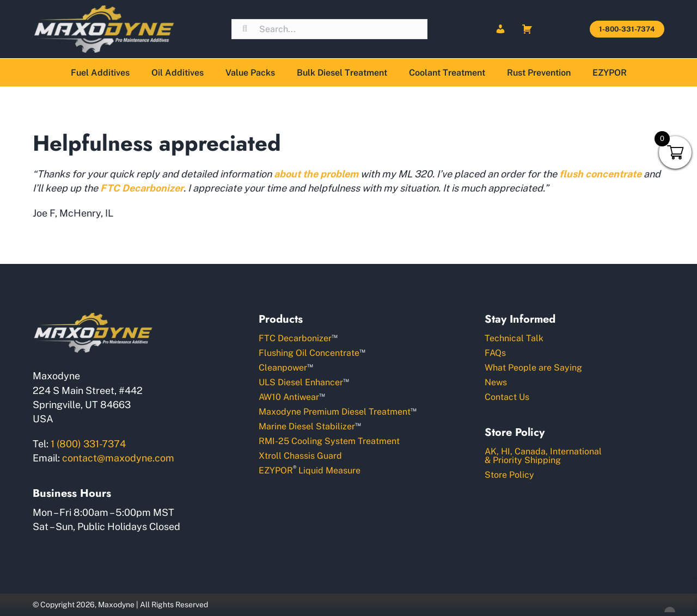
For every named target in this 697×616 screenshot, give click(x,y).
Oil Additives (178, 73)
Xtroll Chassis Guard (300, 456)
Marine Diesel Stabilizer (310, 426)
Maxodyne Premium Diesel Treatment (338, 411)
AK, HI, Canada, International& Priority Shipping (543, 456)
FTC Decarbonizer (298, 338)
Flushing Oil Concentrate (312, 352)
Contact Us (507, 397)
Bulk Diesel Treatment (342, 73)
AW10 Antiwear (292, 396)
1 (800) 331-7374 (88, 444)
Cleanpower (286, 367)
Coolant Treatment (447, 73)
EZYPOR (610, 73)
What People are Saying (533, 368)
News (496, 382)
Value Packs (250, 73)
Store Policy (509, 475)
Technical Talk (514, 338)
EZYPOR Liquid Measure (310, 470)
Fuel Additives (100, 73)
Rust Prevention (539, 73)
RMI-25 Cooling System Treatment (329, 441)
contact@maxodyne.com (118, 458)
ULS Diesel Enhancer (304, 382)
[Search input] (329, 29)
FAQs (495, 353)
